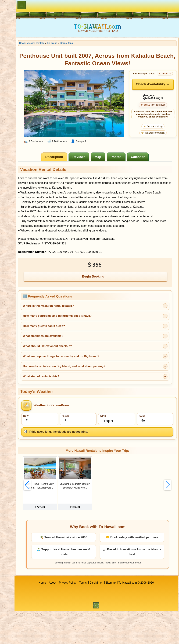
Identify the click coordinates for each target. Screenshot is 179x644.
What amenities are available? (75, 370)
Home (58, 616)
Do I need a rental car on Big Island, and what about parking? (96, 400)
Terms (99, 616)
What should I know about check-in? (79, 380)
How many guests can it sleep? (75, 360)
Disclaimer (112, 616)
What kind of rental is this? (72, 411)
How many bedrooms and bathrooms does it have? (89, 350)
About (68, 616)
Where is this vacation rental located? (80, 340)
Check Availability (155, 89)
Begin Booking (109, 311)
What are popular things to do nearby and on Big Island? (93, 390)
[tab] (70, 158)
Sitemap (126, 616)
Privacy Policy (83, 616)
